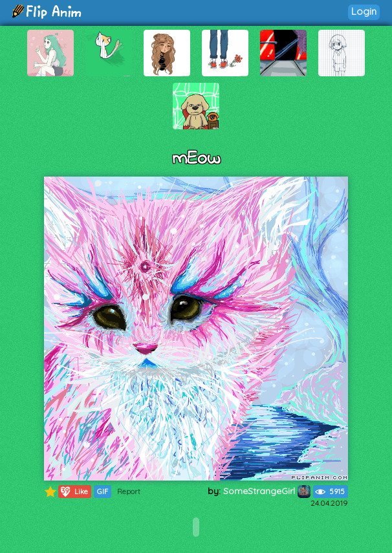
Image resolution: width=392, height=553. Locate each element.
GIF (103, 492)
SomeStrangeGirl (267, 491)
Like (73, 492)
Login (364, 11)
